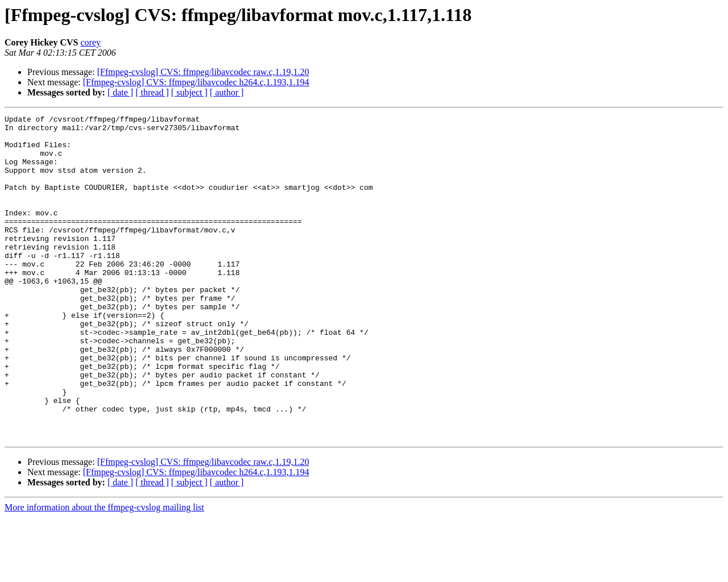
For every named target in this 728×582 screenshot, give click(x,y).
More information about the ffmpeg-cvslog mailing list (104, 572)
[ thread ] (152, 92)
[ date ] (120, 92)
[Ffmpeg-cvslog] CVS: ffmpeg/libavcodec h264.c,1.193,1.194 (196, 82)
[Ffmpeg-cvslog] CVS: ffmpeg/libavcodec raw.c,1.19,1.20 (203, 72)
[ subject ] (189, 92)
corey (90, 42)
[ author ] (227, 92)
